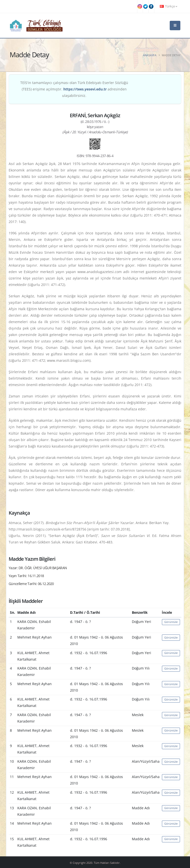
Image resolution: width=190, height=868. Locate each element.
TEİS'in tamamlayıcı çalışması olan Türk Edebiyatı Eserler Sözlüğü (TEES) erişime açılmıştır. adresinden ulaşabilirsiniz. (74, 89)
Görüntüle (171, 622)
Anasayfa (150, 55)
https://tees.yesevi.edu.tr (85, 89)
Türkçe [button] (168, 6)
